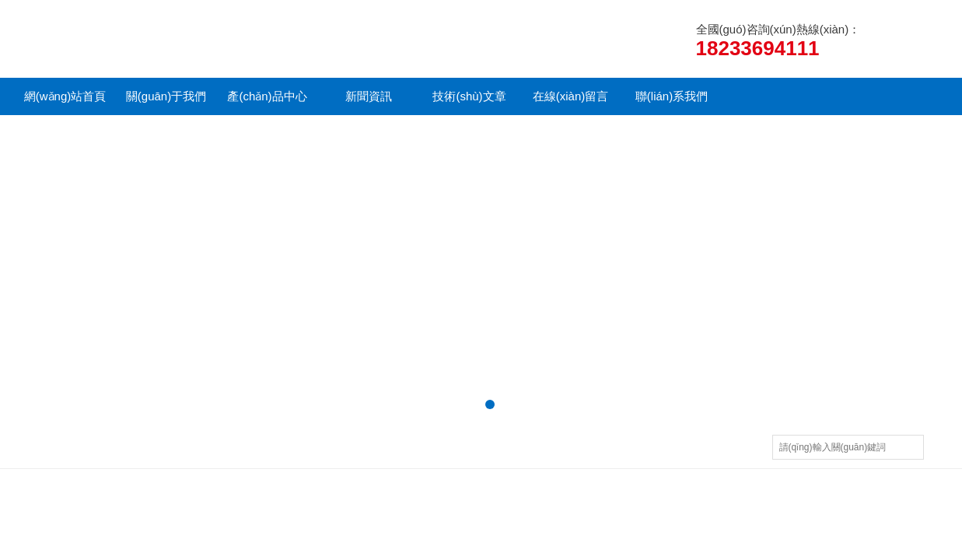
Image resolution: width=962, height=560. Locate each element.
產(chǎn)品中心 (267, 96)
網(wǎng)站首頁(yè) (65, 102)
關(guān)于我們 (166, 96)
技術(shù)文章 (469, 96)
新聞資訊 (369, 96)
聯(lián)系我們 (672, 96)
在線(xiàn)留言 (571, 96)
